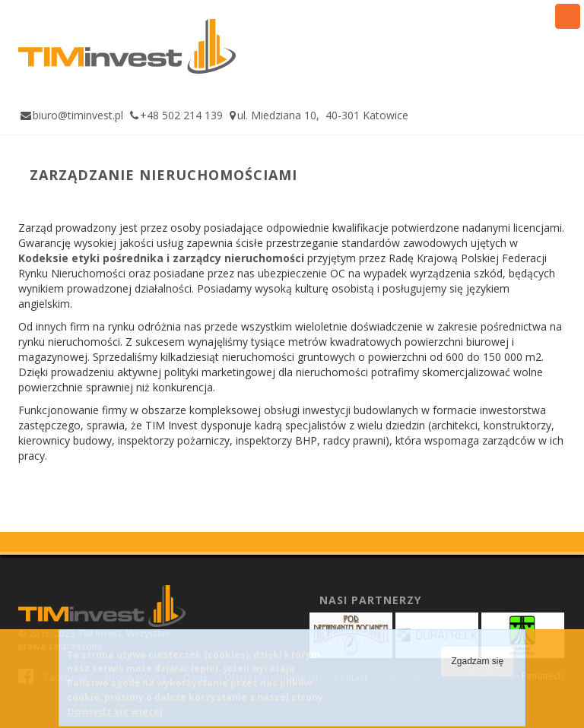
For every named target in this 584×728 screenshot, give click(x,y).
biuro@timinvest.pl (78, 115)
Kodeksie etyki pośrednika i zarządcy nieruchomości (161, 258)
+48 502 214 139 (181, 115)
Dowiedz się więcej (115, 719)
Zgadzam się (477, 669)
